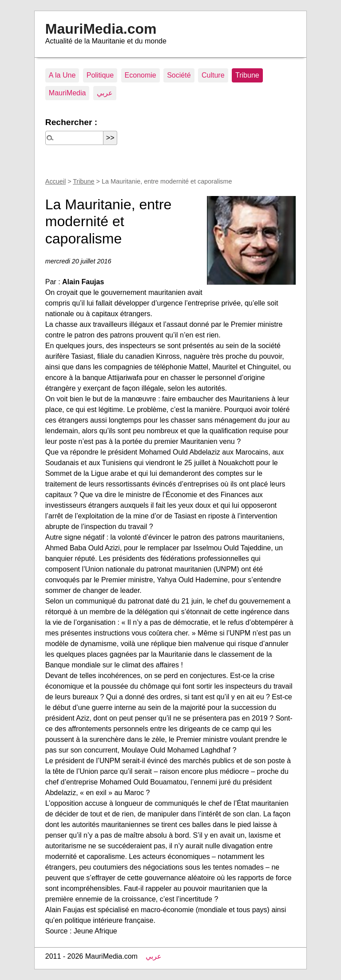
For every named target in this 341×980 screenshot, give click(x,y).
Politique (100, 75)
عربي (105, 93)
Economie (141, 75)
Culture (213, 75)
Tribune (247, 75)
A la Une (62, 75)
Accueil (56, 181)
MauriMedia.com (101, 29)
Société (179, 75)
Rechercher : (71, 122)
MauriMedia (67, 93)
